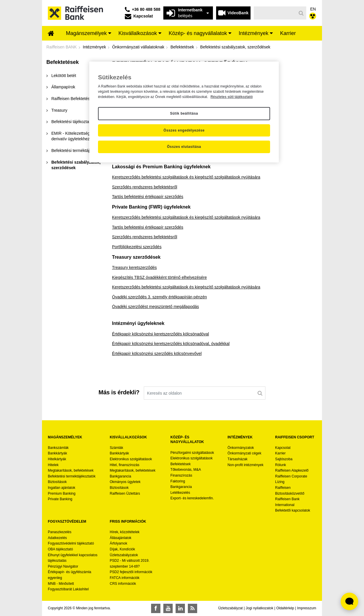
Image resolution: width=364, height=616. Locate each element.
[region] (184, 112)
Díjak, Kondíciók (122, 549)
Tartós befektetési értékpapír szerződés (148, 197)
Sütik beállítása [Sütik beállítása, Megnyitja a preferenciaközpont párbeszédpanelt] (184, 113)
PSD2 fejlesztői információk (131, 572)
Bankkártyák (57, 453)
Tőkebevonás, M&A (186, 470)
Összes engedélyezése (184, 130)
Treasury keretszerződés (134, 267)
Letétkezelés (180, 493)
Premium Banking (62, 494)
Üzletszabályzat (230, 608)
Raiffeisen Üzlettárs (125, 494)
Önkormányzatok (241, 448)
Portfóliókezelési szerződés (137, 247)
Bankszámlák (58, 448)
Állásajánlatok (120, 538)
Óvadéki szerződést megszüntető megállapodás (155, 307)
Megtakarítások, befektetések (71, 470)
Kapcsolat (283, 448)
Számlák (116, 448)
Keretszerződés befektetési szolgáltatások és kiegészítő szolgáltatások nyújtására (186, 177)
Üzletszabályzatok (124, 555)
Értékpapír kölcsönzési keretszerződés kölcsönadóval (160, 334)
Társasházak (238, 459)
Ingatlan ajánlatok (62, 488)
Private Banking (60, 499)
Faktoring (178, 481)
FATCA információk (125, 578)
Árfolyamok (118, 543)
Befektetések (180, 464)
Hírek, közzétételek (125, 532)
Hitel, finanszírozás (124, 465)
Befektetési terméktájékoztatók (72, 476)
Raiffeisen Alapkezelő (292, 470)
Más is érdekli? (119, 392)
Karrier (280, 453)
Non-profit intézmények (245, 465)
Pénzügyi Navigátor (63, 566)
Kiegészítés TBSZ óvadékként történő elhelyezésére (159, 277)
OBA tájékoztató (61, 549)
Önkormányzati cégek (244, 453)
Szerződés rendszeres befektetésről (145, 187)
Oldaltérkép (285, 608)
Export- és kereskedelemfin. (192, 498)
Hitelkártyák (57, 459)
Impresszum (307, 608)
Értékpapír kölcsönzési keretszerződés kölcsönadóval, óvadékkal (171, 344)
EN (313, 9)
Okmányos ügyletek (125, 482)
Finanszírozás (181, 475)
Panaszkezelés (60, 532)
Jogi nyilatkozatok (259, 608)
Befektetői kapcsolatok (293, 510)
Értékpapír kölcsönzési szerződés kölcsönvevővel (157, 353)
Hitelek (53, 465)
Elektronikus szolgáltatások (131, 459)
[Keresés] (275, 13)
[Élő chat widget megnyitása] (349, 601)
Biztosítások (57, 482)
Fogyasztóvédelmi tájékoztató (71, 543)
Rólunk (280, 465)
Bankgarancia (120, 476)
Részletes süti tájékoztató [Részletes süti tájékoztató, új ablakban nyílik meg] (232, 97)
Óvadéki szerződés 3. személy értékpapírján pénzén (159, 297)
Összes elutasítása (184, 147)
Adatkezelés (57, 538)
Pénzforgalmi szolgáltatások (192, 453)
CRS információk (123, 584)
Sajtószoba (284, 459)
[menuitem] (51, 34)
